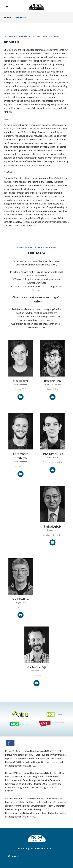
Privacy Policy (37, 848)
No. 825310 (29, 766)
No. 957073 (29, 816)
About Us (22, 848)
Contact (51, 848)
